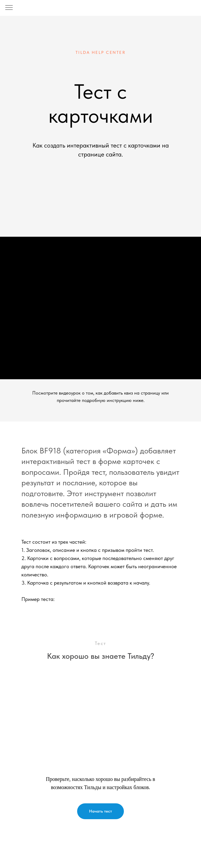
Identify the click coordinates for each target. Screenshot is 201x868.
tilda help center (101, 52)
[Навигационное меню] (9, 8)
